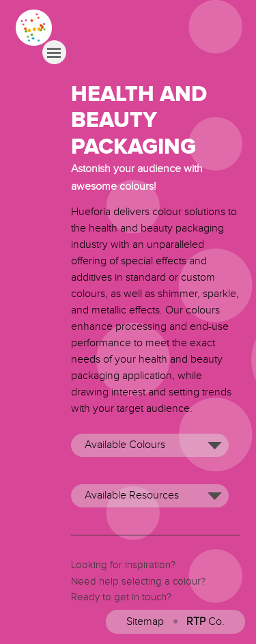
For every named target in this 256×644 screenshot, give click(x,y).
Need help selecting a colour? (138, 582)
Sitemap (145, 622)
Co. (205, 622)
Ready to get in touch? (121, 597)
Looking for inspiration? (123, 565)
